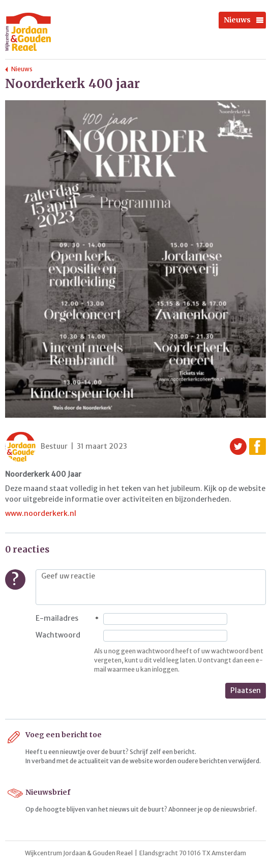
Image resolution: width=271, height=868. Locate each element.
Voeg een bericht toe (64, 735)
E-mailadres (57, 618)
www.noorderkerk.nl (41, 513)
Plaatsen (246, 690)
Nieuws (237, 20)
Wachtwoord (58, 635)
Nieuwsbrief (48, 792)
